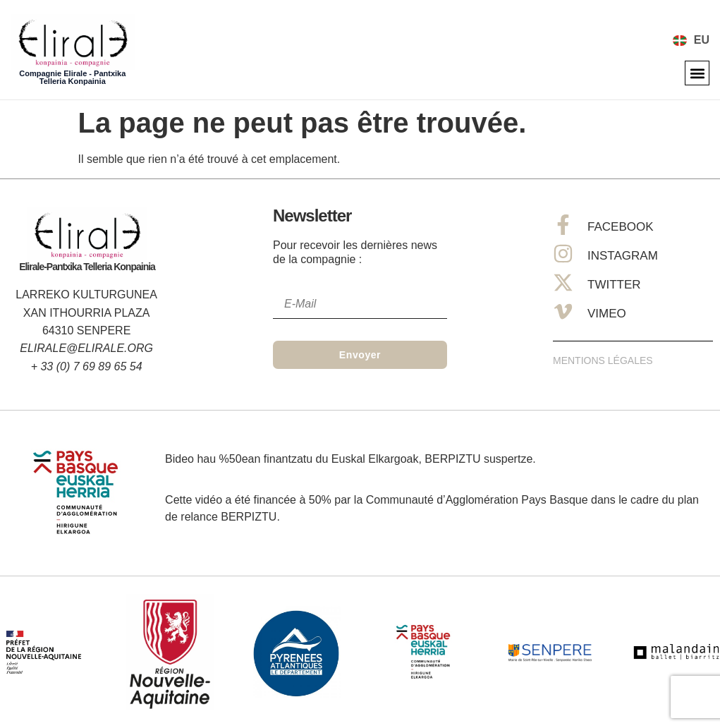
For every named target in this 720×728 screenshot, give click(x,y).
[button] (697, 73)
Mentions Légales (603, 360)
